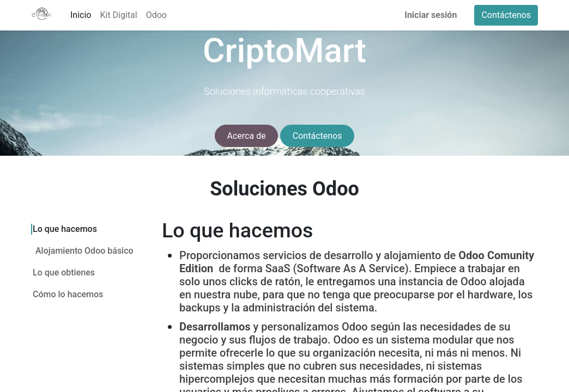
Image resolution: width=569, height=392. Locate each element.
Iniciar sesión (431, 15)
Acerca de (247, 136)
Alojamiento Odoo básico (84, 250)
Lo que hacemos (65, 229)
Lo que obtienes (64, 272)
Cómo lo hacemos (68, 294)
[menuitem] (81, 15)
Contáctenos (506, 15)
